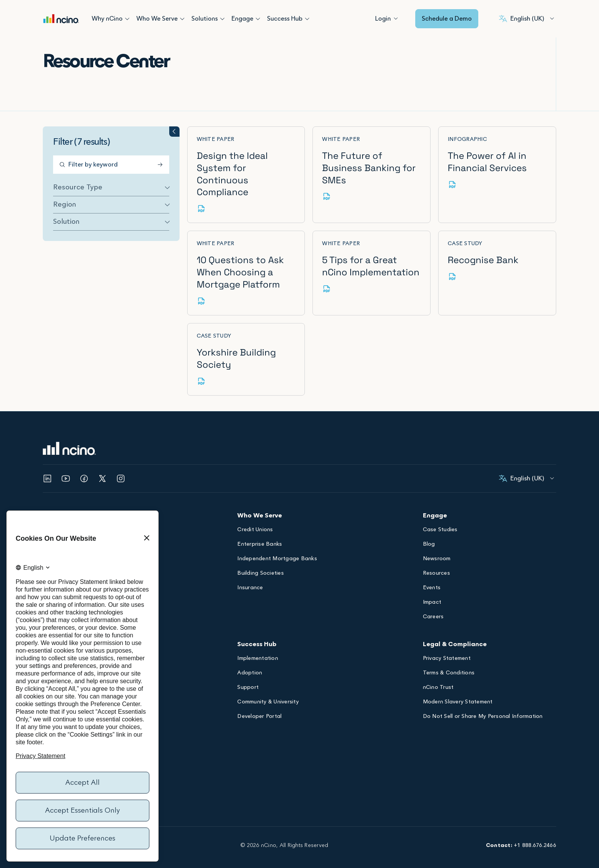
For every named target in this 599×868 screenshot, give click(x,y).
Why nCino (107, 19)
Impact (432, 591)
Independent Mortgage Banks (277, 547)
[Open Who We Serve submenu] (182, 19)
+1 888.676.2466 (535, 833)
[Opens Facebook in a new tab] (84, 466)
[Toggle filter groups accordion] (161, 132)
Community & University (268, 690)
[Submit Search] (148, 165)
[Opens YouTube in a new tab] (66, 466)
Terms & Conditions (449, 661)
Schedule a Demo (447, 19)
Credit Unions (255, 518)
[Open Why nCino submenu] (127, 19)
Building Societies (261, 562)
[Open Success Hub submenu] (307, 19)
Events (432, 576)
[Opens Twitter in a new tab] (102, 466)
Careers (433, 605)
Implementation (258, 647)
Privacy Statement (447, 647)
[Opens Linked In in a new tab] (47, 466)
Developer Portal (259, 705)
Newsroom (437, 547)
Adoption (250, 661)
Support (248, 676)
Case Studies (440, 518)
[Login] (383, 19)
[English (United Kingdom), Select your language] (526, 19)
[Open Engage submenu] (258, 19)
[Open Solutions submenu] (222, 19)
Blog (429, 533)
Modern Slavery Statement (458, 690)
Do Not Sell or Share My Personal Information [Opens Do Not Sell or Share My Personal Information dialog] (483, 705)
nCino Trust (438, 676)
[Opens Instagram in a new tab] (121, 466)
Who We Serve (157, 19)
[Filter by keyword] (104, 165)
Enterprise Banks (260, 533)
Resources (436, 562)
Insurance (250, 576)
